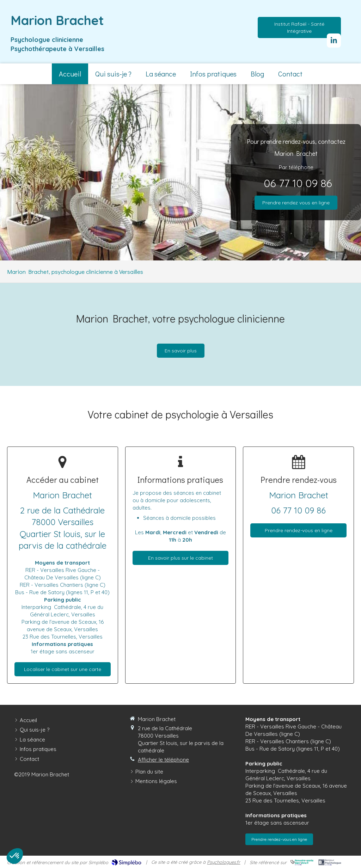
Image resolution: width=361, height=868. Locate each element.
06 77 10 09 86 (298, 183)
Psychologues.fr (224, 862)
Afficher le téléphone (163, 760)
